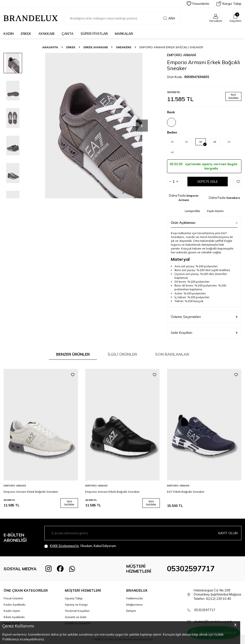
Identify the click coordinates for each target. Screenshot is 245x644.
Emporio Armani (182, 55)
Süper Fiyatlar (94, 34)
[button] (142, 126)
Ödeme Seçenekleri (204, 317)
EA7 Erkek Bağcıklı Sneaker (186, 492)
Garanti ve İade (76, 617)
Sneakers (124, 47)
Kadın (9, 34)
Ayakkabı (46, 34)
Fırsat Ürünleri (13, 598)
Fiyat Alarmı (215, 211)
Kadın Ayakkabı (15, 605)
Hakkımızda (134, 598)
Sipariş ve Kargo (76, 605)
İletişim (131, 611)
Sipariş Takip (74, 598)
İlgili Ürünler (122, 354)
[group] (94, 126)
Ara (169, 18)
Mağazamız (134, 605)
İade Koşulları (204, 333)
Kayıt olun (228, 533)
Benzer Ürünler (73, 354)
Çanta (68, 34)
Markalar (124, 34)
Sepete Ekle (208, 182)
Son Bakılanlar (172, 354)
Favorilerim (198, 4)
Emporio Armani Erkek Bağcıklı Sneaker (31, 492)
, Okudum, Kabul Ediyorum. (81, 546)
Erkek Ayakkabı (96, 47)
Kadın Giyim (12, 611)
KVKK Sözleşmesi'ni (64, 546)
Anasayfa (50, 47)
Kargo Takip (229, 4)
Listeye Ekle (192, 211)
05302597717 (191, 569)
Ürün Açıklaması (204, 223)
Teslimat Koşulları (77, 611)
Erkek (26, 34)
